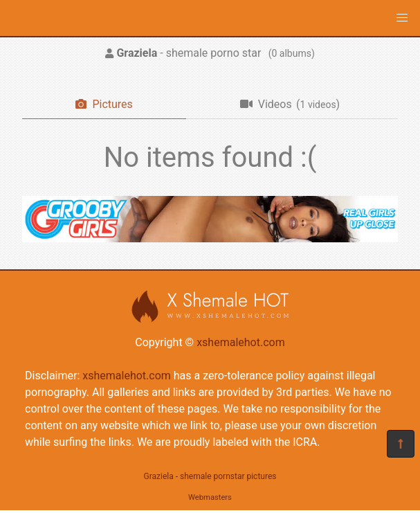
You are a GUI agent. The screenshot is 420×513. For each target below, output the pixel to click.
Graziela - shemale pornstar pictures (210, 476)
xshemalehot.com (241, 342)
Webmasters (210, 497)
